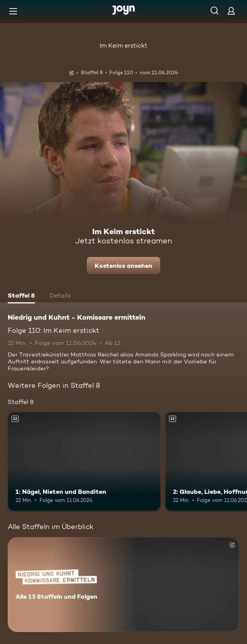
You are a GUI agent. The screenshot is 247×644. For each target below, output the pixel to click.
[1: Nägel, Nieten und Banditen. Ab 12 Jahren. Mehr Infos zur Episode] (84, 461)
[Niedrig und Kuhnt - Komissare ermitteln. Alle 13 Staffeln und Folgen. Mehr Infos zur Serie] (123, 585)
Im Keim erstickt (123, 45)
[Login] (231, 11)
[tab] (21, 296)
